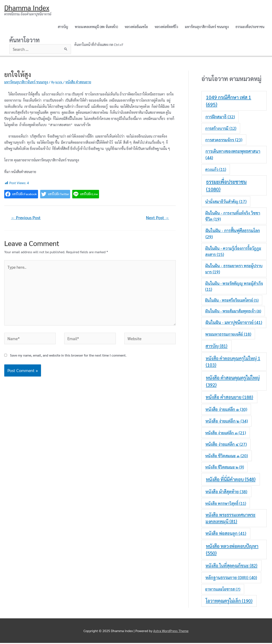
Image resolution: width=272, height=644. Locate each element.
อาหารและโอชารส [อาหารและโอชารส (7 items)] (223, 590)
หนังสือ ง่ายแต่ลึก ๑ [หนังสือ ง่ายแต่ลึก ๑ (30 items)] (226, 410)
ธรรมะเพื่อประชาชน (250, 27)
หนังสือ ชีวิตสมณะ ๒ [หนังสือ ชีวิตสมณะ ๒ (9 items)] (225, 468)
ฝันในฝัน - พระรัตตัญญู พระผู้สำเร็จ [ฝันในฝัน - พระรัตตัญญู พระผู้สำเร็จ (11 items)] (234, 287)
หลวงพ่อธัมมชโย (136, 27)
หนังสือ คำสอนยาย (78, 83)
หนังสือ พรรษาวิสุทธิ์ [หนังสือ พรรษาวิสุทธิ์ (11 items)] (226, 504)
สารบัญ (63, 27)
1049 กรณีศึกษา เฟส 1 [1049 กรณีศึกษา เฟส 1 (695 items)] (229, 102)
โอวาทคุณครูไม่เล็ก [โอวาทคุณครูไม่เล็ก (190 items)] (229, 602)
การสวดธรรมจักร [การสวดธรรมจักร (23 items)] (224, 140)
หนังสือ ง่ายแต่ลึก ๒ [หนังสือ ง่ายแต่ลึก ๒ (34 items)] (227, 422)
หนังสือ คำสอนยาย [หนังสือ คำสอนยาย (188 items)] (229, 398)
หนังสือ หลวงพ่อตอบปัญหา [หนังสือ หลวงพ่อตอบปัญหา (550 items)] (232, 551)
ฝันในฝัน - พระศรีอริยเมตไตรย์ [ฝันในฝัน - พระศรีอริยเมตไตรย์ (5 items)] (232, 301)
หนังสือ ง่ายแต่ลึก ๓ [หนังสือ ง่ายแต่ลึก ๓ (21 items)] (226, 433)
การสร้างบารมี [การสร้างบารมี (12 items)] (221, 129)
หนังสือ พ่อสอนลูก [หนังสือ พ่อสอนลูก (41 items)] (226, 534)
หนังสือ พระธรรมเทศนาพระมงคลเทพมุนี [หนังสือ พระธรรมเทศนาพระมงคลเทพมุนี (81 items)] (230, 519)
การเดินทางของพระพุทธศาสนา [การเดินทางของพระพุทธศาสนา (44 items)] (233, 155)
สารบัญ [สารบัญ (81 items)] (216, 347)
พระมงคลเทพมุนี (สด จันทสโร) (96, 27)
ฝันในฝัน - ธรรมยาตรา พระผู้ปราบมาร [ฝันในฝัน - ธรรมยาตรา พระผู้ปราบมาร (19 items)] (234, 270)
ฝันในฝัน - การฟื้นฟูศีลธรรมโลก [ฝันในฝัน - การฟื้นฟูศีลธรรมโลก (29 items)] (233, 234)
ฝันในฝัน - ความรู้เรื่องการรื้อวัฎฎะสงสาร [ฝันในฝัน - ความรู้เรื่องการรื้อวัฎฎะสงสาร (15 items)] (233, 252)
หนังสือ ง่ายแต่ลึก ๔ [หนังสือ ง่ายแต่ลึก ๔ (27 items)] (226, 445)
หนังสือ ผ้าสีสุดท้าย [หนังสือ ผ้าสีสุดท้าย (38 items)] (226, 493)
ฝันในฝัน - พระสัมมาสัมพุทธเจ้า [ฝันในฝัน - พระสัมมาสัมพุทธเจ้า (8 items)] (233, 312)
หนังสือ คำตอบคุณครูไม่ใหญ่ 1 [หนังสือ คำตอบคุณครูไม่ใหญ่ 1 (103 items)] (233, 363)
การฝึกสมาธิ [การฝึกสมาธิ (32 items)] (220, 118)
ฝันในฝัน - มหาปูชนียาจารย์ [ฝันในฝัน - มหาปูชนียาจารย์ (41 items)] (234, 323)
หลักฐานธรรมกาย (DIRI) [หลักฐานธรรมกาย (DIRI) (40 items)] (231, 579)
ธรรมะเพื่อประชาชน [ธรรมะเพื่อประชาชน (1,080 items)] (226, 186)
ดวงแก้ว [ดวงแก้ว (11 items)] (216, 170)
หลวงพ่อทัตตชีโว (166, 27)
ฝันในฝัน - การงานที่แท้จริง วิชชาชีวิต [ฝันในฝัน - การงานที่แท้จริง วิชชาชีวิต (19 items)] (233, 217)
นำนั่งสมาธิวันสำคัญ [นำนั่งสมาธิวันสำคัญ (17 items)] (226, 202)
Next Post (157, 219)
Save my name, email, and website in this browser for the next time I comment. (68, 362)
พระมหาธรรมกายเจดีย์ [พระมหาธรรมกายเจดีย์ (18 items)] (228, 335)
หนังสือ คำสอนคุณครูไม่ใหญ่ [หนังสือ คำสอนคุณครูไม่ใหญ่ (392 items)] (233, 382)
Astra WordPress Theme (171, 632)
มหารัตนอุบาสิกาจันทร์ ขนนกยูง (207, 27)
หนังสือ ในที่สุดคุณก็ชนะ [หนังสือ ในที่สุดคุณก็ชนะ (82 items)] (231, 567)
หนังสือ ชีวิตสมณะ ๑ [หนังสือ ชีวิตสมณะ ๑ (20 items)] (227, 457)
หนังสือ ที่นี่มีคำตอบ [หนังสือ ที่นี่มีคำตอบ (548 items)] (231, 480)
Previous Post (27, 219)
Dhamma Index (28, 8)
